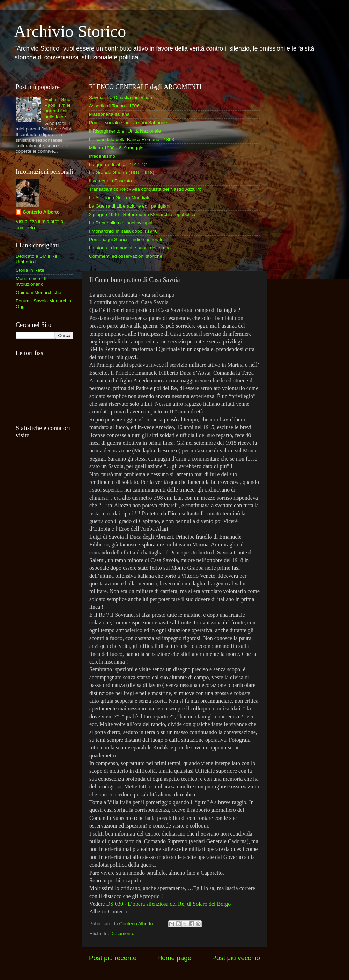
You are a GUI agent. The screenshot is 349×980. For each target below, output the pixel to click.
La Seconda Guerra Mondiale (120, 198)
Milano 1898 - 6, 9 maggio (116, 148)
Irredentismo (102, 156)
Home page (174, 958)
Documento (122, 933)
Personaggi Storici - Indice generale (126, 240)
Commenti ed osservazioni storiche (126, 256)
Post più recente (113, 958)
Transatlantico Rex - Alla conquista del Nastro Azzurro (145, 189)
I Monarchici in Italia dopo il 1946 (123, 231)
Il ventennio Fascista (110, 181)
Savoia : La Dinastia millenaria (121, 98)
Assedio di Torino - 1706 (114, 106)
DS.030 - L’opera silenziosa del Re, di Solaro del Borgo (168, 904)
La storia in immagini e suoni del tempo (130, 248)
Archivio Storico (70, 31)
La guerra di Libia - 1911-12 (118, 164)
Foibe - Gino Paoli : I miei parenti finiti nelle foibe (57, 108)
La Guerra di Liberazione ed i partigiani (130, 206)
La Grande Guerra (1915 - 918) (122, 173)
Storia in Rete (30, 270)
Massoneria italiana (109, 114)
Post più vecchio (236, 958)
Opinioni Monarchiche (39, 293)
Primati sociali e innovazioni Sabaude (128, 123)
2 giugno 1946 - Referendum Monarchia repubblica (142, 214)
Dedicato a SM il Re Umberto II (36, 259)
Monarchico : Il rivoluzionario (31, 281)
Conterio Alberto (41, 212)
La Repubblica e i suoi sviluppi (121, 223)
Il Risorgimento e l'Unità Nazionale (125, 131)
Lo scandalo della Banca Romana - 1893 (132, 139)
